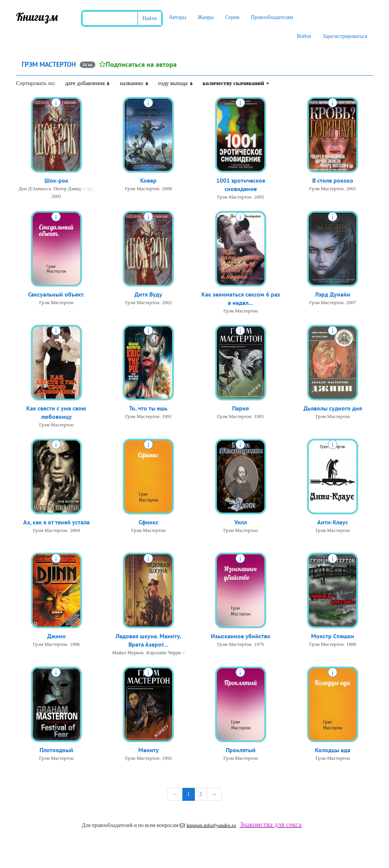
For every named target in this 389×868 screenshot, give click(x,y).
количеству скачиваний (236, 83)
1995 (259, 417)
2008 (167, 189)
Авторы (177, 17)
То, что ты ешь (148, 409)
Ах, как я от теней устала (56, 522)
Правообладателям (272, 17)
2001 (351, 189)
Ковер (148, 181)
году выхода (176, 83)
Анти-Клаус (333, 522)
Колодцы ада (333, 750)
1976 (259, 645)
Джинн (56, 636)
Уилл (241, 522)
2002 (56, 196)
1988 (351, 645)
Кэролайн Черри (164, 653)
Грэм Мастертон (142, 189)
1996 (75, 645)
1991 (167, 417)
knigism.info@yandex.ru (208, 825)
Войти (304, 36)
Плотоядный (56, 750)
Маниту (149, 750)
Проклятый (241, 750)
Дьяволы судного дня (333, 409)
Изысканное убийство (241, 636)
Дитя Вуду (148, 295)
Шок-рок (56, 181)
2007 (351, 303)
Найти (149, 18)
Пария (240, 409)
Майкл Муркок (128, 653)
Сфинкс (149, 522)
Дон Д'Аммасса (35, 189)
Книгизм (37, 17)
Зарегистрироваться (345, 36)
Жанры (206, 17)
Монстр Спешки (333, 636)
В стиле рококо (333, 181)
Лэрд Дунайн (333, 295)
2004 (75, 531)
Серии (232, 17)
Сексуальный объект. (56, 295)
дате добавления (88, 83)
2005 (259, 198)
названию (134, 83)
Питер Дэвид (67, 189)
